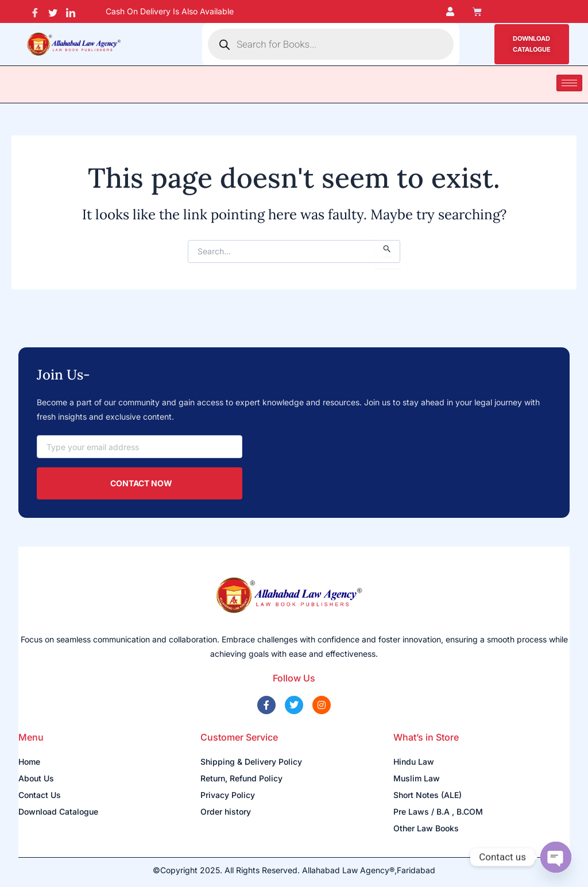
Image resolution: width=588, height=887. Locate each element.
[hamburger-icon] (569, 83)
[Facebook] (35, 11)
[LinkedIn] (71, 11)
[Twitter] (53, 11)
